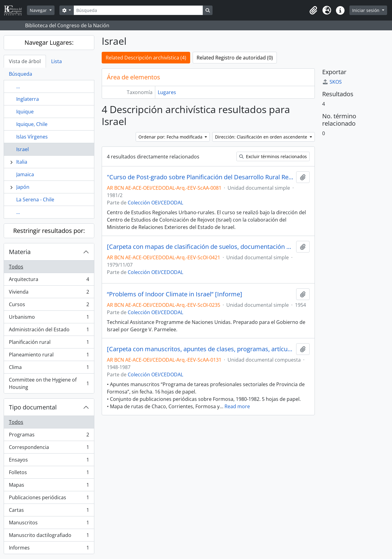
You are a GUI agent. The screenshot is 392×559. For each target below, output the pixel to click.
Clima (49, 369)
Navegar (39, 10)
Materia (20, 252)
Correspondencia (49, 449)
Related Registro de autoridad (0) (235, 58)
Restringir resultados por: (49, 231)
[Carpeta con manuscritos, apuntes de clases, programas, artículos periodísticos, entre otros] (200, 349)
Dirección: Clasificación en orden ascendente (262, 137)
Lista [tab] (57, 61)
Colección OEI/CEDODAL (155, 203)
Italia (22, 162)
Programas (49, 436)
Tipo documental (33, 407)
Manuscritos (49, 524)
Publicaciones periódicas (49, 499)
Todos (16, 267)
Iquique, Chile (32, 124)
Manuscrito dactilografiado (49, 536)
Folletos (49, 474)
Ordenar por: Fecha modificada (171, 137)
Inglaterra (28, 99)
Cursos (49, 306)
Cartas (49, 511)
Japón (23, 187)
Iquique (25, 112)
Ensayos (49, 461)
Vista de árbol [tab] (25, 61)
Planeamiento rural (49, 356)
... (18, 86)
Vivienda (49, 293)
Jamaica (25, 174)
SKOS (332, 82)
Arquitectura (49, 281)
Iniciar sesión (366, 10)
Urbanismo (49, 318)
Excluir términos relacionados (273, 156)
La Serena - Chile (35, 200)
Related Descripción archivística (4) (146, 58)
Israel (23, 149)
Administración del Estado (49, 331)
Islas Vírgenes (32, 137)
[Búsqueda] (138, 10)
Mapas (49, 486)
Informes (49, 549)
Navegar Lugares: (49, 42)
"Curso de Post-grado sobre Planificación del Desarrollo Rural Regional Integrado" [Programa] (200, 177)
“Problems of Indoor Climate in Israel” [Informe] (175, 294)
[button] (313, 10)
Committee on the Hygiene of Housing (49, 383)
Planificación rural (49, 343)
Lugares (167, 92)
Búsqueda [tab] (21, 74)
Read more (237, 406)
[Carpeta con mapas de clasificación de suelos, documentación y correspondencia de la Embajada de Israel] (200, 247)
